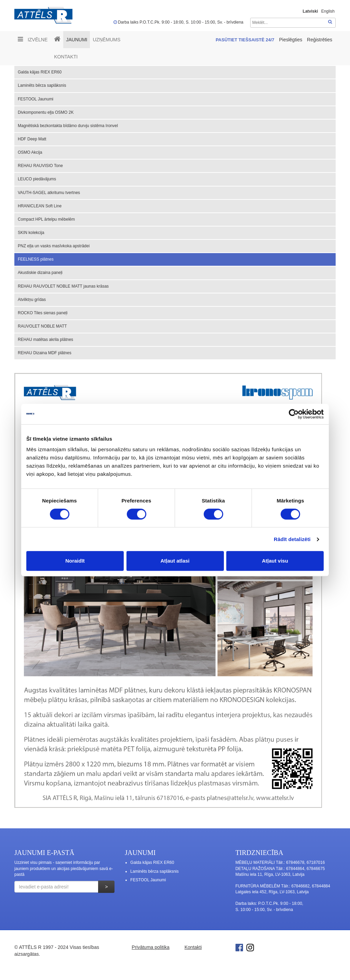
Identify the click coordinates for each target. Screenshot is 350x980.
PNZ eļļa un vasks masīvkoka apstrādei (54, 246)
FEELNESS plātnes (36, 259)
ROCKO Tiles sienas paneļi (43, 313)
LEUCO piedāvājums (37, 179)
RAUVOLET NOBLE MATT (42, 326)
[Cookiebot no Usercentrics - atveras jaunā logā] (294, 414)
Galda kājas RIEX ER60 (40, 72)
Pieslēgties (291, 40)
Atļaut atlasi (175, 561)
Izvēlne (33, 39)
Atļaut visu (275, 561)
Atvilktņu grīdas (32, 300)
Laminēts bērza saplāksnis (42, 85)
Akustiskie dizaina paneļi (40, 273)
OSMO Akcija (30, 152)
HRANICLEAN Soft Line (40, 206)
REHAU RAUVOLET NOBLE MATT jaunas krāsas (63, 286)
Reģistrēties (320, 40)
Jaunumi (77, 40)
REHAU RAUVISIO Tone (40, 166)
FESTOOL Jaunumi (36, 99)
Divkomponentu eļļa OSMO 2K (46, 112)
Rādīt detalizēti (292, 539)
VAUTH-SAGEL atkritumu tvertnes (49, 193)
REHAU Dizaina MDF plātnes (45, 353)
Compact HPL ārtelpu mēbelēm (46, 219)
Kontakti (66, 57)
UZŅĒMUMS (106, 40)
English (328, 11)
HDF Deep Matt (32, 139)
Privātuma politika (151, 947)
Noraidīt (75, 561)
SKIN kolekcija (31, 233)
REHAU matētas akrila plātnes (45, 340)
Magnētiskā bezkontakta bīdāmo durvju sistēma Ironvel (68, 126)
